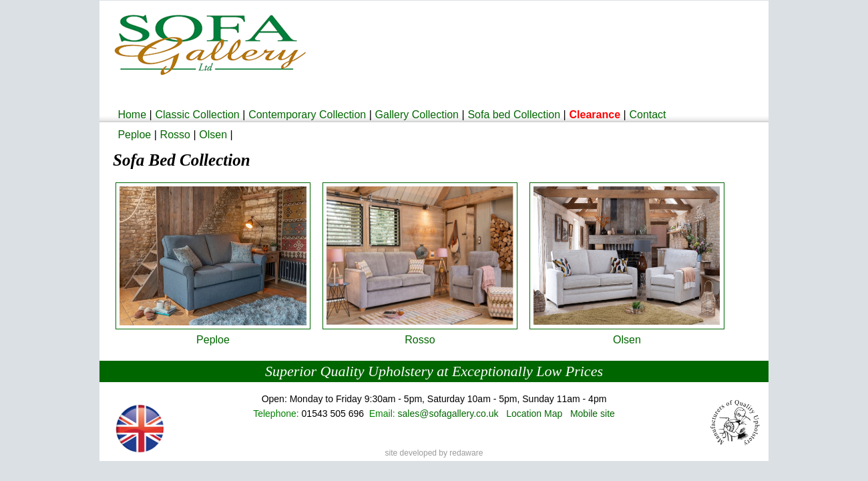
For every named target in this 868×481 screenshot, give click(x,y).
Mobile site (593, 414)
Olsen (213, 135)
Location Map (534, 414)
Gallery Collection (417, 115)
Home (132, 115)
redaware (466, 453)
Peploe (134, 135)
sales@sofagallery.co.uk (448, 414)
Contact (647, 115)
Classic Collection (197, 115)
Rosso (175, 135)
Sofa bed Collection (514, 115)
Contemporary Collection (307, 115)
